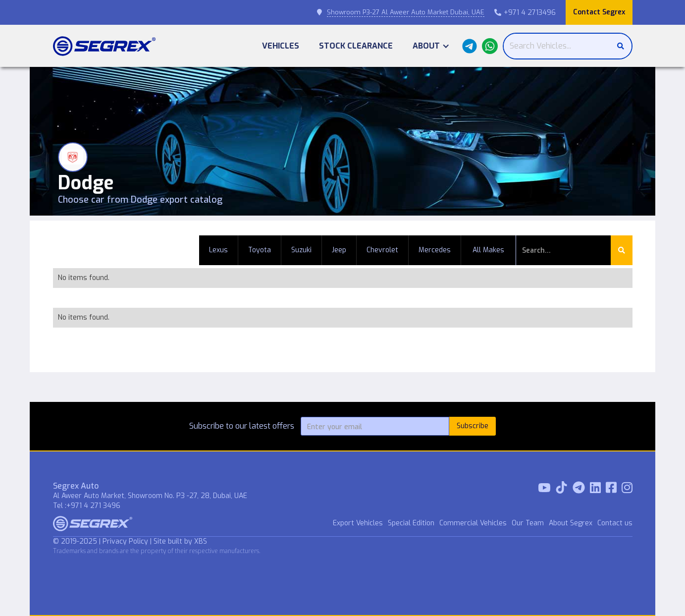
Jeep (339, 250)
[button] (431, 46)
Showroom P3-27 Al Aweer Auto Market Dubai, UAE (406, 12)
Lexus (218, 250)
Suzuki (301, 250)
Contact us (615, 523)
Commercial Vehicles (473, 523)
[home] (104, 46)
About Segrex (571, 523)
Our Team (528, 523)
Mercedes (435, 250)
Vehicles (281, 46)
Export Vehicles (358, 523)
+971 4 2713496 (525, 13)
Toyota (260, 250)
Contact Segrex (599, 12)
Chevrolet (382, 250)
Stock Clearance (356, 46)
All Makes (488, 250)
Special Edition (411, 523)
